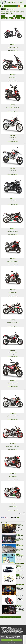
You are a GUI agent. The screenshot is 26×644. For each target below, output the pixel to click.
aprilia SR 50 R (13, 77)
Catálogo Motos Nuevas (15, 617)
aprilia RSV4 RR (13, 476)
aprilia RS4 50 (13, 201)
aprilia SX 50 (13, 171)
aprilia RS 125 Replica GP (13, 323)
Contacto (3, 627)
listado (8, 9)
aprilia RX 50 (13, 138)
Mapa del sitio (8, 627)
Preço (23, 18)
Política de (12, 643)
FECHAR (12, 640)
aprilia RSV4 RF (13, 507)
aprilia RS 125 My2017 (13, 261)
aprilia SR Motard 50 (13, 47)
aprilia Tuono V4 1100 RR (13, 416)
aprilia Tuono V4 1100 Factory (13, 446)
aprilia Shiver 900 (13, 353)
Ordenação (19, 16)
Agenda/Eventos (5, 617)
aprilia (11, 18)
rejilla (5, 9)
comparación (13, 9)
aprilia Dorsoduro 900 (13, 383)
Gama (18, 18)
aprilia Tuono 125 (13, 292)
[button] (18, 518)
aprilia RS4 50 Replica (13, 231)
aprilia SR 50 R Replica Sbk (13, 108)
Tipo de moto (4, 18)
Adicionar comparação (13, 51)
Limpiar (3, 16)
